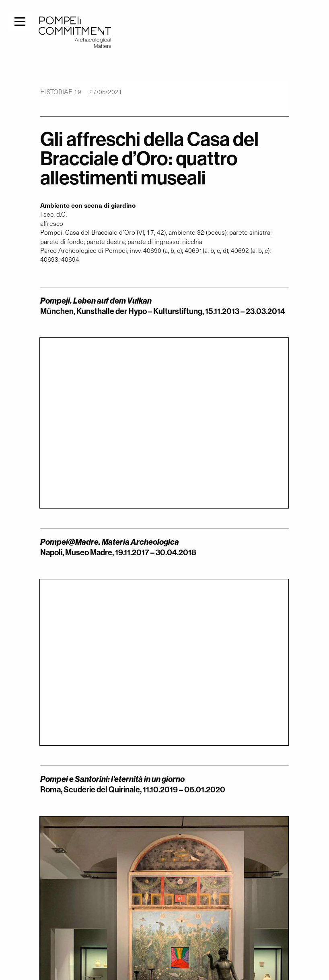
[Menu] (20, 21)
